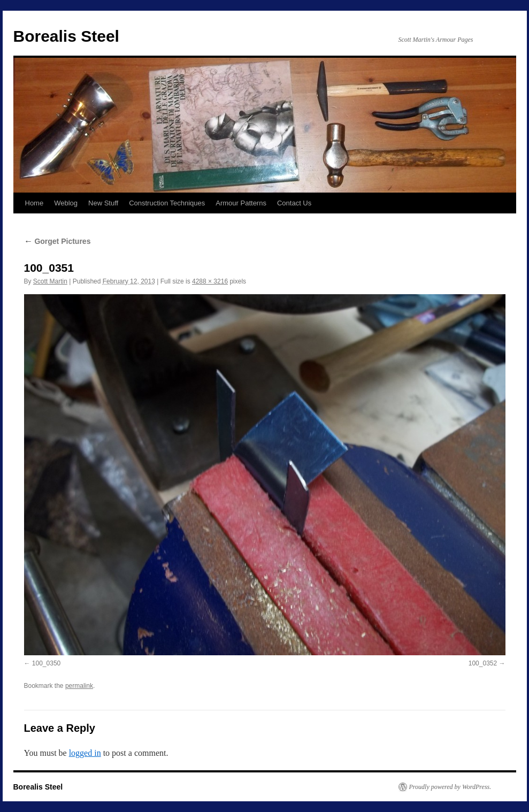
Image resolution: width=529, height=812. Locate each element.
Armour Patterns (241, 203)
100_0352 (483, 663)
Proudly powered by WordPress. (450, 787)
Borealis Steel (66, 36)
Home (34, 203)
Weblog (66, 203)
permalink (79, 686)
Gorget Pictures (57, 241)
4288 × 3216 (210, 281)
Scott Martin (50, 281)
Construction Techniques (167, 203)
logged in (85, 753)
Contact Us (294, 203)
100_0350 (46, 663)
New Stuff (103, 203)
